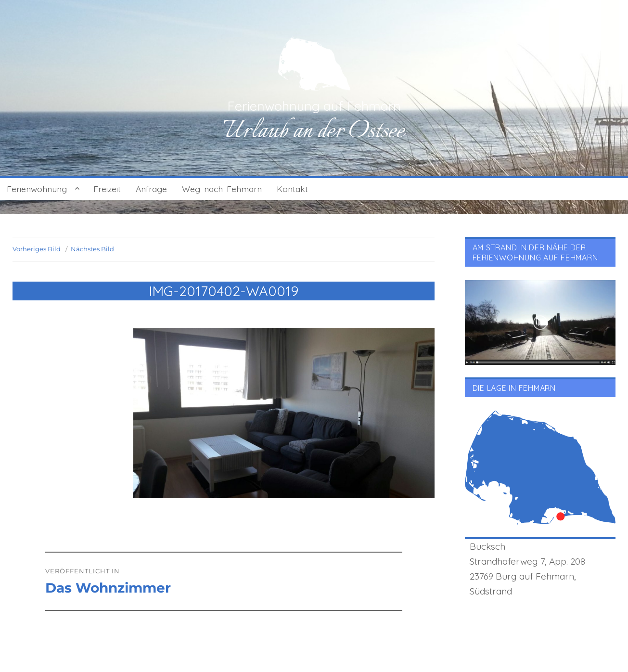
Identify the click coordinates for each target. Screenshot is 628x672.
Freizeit (107, 189)
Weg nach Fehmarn (222, 189)
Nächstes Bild (92, 249)
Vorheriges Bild (37, 249)
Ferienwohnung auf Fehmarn (314, 106)
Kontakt (292, 189)
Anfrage (151, 189)
